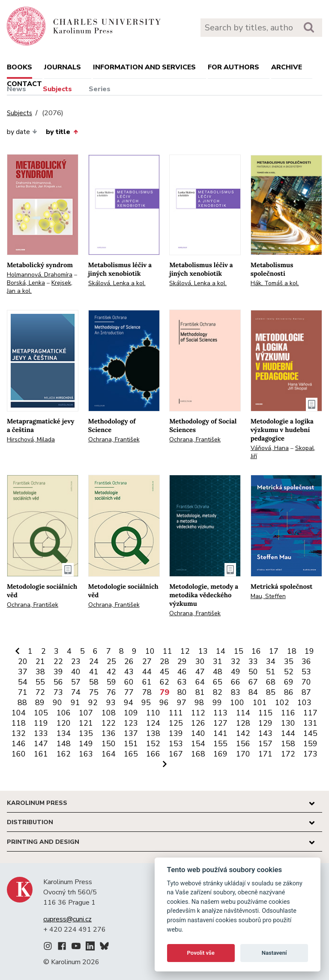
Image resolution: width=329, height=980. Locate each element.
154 (198, 744)
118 (19, 723)
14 (221, 651)
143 (265, 733)
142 (243, 733)
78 (147, 692)
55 (40, 682)
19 (309, 651)
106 (64, 713)
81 (200, 692)
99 (217, 703)
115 (265, 713)
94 (129, 703)
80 (182, 692)
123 (131, 723)
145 (310, 733)
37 (23, 672)
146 (19, 744)
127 (220, 723)
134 (64, 733)
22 (58, 661)
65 (218, 682)
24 (94, 661)
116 (288, 713)
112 (198, 713)
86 (289, 692)
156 (243, 744)
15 (239, 651)
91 (75, 703)
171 (265, 754)
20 (23, 661)
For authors (233, 67)
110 (153, 713)
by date (22, 132)
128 (243, 723)
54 (23, 682)
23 (76, 661)
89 (40, 703)
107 (86, 713)
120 (64, 723)
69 (289, 682)
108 (109, 713)
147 (41, 744)
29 (182, 661)
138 (153, 733)
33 (253, 661)
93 (111, 703)
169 (220, 754)
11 (167, 651)
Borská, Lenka (26, 283)
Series (100, 89)
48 (218, 672)
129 (265, 723)
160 (19, 754)
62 (164, 682)
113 (220, 713)
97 (182, 703)
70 (306, 682)
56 (58, 682)
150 (109, 744)
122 (109, 723)
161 (41, 754)
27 (147, 661)
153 (176, 744)
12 (185, 651)
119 (41, 723)
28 (164, 661)
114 (243, 713)
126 (198, 723)
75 (94, 692)
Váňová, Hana (270, 448)
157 (265, 744)
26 (129, 661)
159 (310, 744)
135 (86, 733)
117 (310, 713)
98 (199, 703)
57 (76, 682)
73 (58, 692)
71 (23, 692)
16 (256, 651)
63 (182, 682)
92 (93, 703)
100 (237, 703)
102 (282, 703)
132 (19, 733)
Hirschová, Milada (31, 439)
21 (40, 661)
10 (150, 651)
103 (304, 703)
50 (253, 672)
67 (253, 682)
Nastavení (274, 953)
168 (198, 754)
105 (41, 713)
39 (58, 672)
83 (236, 692)
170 (243, 754)
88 (22, 703)
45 (164, 672)
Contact (24, 84)
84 (253, 692)
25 (111, 661)
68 (271, 682)
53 (306, 672)
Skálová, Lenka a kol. (117, 283)
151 (131, 744)
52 (289, 672)
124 (153, 723)
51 (271, 672)
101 (260, 703)
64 (200, 682)
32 (236, 661)
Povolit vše (201, 953)
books (19, 67)
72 (40, 692)
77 (129, 692)
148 (64, 744)
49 (236, 672)
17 (274, 651)
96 (164, 703)
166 (153, 754)
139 (176, 733)
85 (271, 692)
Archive (287, 67)
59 (111, 682)
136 (109, 733)
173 (310, 754)
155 (220, 744)
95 (146, 703)
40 (76, 672)
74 (76, 692)
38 (40, 672)
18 (292, 651)
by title (62, 132)
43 (129, 672)
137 (131, 733)
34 (271, 661)
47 (200, 672)
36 (306, 661)
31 (218, 661)
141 (220, 733)
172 (288, 754)
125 (176, 723)
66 (236, 682)
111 (176, 713)
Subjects (57, 89)
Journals (63, 67)
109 (131, 713)
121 (86, 723)
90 (57, 703)
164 (109, 754)
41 (94, 672)
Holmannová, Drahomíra (40, 275)
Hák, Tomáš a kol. (275, 283)
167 (176, 754)
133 (41, 733)
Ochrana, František (114, 439)
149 (86, 744)
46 (182, 672)
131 (310, 723)
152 (153, 744)
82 (218, 692)
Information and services (144, 67)
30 (200, 661)
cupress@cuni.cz (67, 919)
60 (129, 682)
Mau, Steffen (268, 596)
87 (306, 692)
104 (19, 713)
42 (111, 672)
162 (64, 754)
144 (288, 733)
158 (288, 744)
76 (111, 692)
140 (198, 733)
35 (289, 661)
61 (147, 682)
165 (131, 754)
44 (147, 672)
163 (86, 754)
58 (94, 682)
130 (288, 723)
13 (203, 651)
